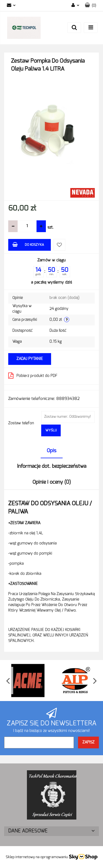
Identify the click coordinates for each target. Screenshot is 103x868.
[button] (91, 6)
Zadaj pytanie (30, 359)
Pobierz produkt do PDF (33, 376)
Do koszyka (28, 244)
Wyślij (51, 430)
